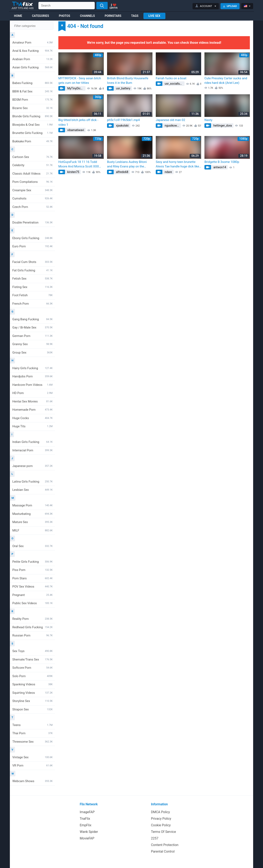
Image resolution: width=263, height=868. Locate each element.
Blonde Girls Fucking (32, 116)
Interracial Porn (32, 450)
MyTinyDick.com (76, 88)
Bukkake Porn (32, 141)
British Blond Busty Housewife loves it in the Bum (128, 81)
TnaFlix (85, 819)
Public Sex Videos (32, 603)
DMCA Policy (160, 812)
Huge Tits (32, 426)
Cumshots (32, 198)
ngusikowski (172, 126)
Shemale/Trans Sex (32, 659)
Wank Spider (89, 832)
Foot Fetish (32, 295)
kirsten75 (73, 172)
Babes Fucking (32, 83)
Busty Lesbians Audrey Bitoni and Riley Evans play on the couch (127, 164)
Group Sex (32, 353)
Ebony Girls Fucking (32, 238)
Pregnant (32, 595)
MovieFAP (87, 838)
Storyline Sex (32, 701)
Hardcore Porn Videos (32, 385)
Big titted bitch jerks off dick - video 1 (78, 122)
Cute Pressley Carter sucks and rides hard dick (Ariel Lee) (226, 81)
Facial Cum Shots (32, 262)
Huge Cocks (32, 418)
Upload (230, 6)
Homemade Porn (32, 410)
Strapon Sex (32, 709)
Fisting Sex (32, 287)
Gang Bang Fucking (32, 319)
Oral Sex (32, 546)
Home (18, 16)
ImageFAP (87, 812)
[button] (206, 6)
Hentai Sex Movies (32, 401)
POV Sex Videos (32, 587)
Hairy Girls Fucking (32, 368)
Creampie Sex (32, 190)
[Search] (102, 6)
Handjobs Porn (32, 376)
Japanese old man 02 (170, 120)
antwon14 (219, 167)
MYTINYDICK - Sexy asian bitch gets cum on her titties (80, 81)
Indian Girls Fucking (32, 442)
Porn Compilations (32, 182)
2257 (155, 838)
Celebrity (32, 165)
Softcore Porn (32, 668)
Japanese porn (32, 466)
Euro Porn (32, 246)
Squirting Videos (32, 693)
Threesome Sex (32, 742)
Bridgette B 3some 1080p (222, 162)
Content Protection (165, 845)
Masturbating (32, 514)
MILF (32, 530)
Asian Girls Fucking (32, 67)
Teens (32, 725)
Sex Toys (32, 651)
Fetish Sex (32, 279)
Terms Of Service (164, 832)
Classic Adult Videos (32, 174)
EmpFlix (86, 825)
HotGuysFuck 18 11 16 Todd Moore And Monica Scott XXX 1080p (79, 164)
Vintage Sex (32, 757)
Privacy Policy (161, 819)
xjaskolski (122, 126)
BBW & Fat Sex (32, 91)
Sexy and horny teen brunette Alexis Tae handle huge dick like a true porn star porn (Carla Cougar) (177, 164)
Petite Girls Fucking (32, 562)
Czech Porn (32, 207)
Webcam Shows (32, 781)
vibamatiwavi (75, 130)
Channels (87, 16)
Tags (135, 16)
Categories (41, 16)
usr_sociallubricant (174, 84)
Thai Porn (32, 733)
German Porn (32, 336)
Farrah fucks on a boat (171, 78)
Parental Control (163, 851)
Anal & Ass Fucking (32, 51)
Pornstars (113, 16)
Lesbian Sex (32, 490)
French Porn (32, 304)
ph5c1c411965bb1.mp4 (123, 120)
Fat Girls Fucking (32, 270)
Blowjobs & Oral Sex (32, 125)
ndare (168, 172)
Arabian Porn (32, 59)
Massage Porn (32, 505)
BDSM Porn (32, 100)
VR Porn (32, 765)
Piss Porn (32, 570)
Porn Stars (32, 578)
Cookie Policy (161, 825)
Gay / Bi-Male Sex (32, 327)
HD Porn (32, 393)
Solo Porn (32, 676)
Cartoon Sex (32, 157)
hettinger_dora (222, 126)
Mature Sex (32, 522)
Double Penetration (32, 222)
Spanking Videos (32, 684)
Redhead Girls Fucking (32, 627)
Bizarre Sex (32, 108)
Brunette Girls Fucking (32, 133)
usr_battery (123, 88)
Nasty (208, 120)
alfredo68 (122, 172)
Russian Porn (32, 635)
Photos (64, 16)
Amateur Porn (32, 43)
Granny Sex (32, 344)
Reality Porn (32, 619)
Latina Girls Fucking (32, 482)
